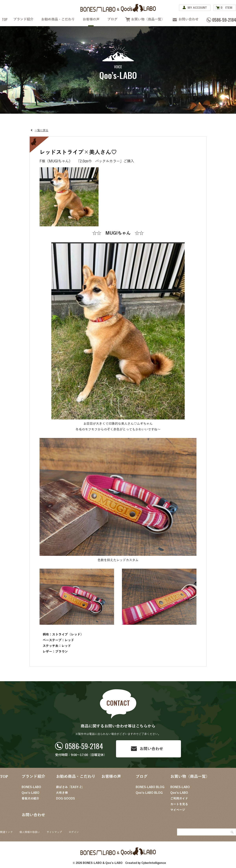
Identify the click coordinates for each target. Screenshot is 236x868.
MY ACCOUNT (197, 8)
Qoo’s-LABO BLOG (149, 793)
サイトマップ (54, 832)
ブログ (112, 19)
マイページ (178, 810)
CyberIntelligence (154, 863)
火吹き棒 (62, 793)
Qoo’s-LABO (30, 793)
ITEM (224, 8)
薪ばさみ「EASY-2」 (70, 787)
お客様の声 (91, 19)
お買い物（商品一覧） (148, 19)
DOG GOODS (65, 799)
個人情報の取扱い (30, 832)
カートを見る (179, 804)
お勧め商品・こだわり (58, 19)
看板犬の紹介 (30, 799)
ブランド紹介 (23, 19)
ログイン (74, 832)
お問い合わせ (189, 19)
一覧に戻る (41, 130)
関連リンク (6, 832)
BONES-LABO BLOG (150, 787)
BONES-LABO (31, 787)
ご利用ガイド (179, 799)
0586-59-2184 (84, 746)
